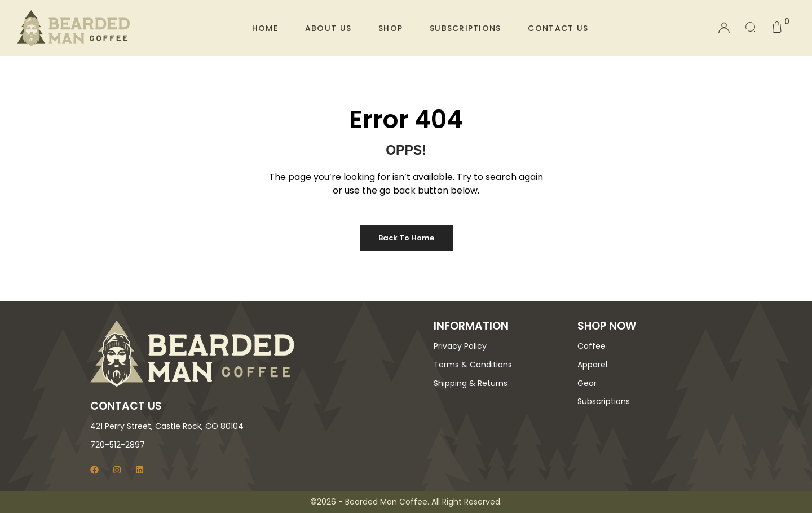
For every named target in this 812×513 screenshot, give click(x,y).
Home (265, 28)
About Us (328, 28)
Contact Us (558, 28)
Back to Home (406, 238)
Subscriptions (465, 28)
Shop (390, 28)
